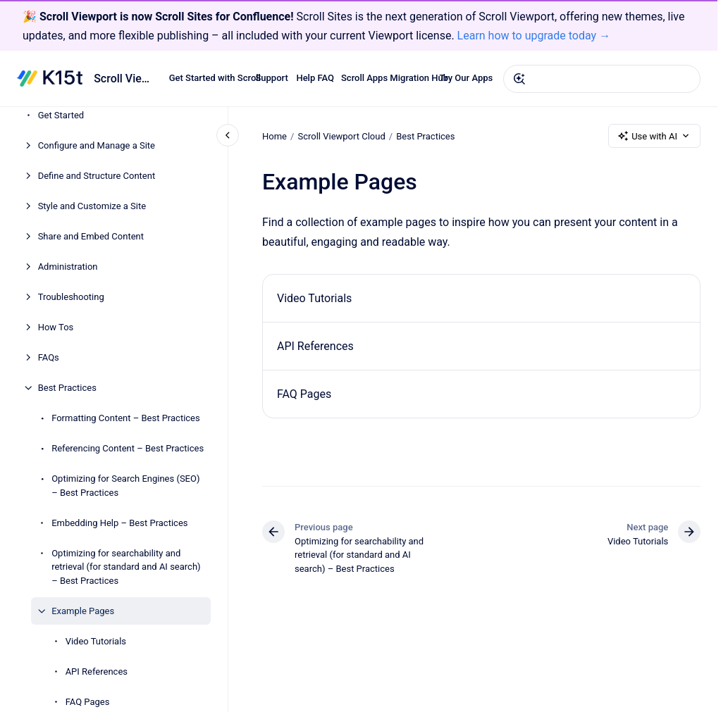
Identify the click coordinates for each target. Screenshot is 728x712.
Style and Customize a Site (92, 206)
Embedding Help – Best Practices (119, 523)
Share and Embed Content (91, 236)
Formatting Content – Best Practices (126, 418)
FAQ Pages (88, 702)
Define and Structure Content (97, 176)
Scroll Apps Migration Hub (395, 79)
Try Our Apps (467, 79)
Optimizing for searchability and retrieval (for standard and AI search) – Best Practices (126, 567)
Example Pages (83, 611)
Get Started (61, 115)
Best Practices (67, 388)
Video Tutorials (96, 641)
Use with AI (654, 136)
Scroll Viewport (123, 79)
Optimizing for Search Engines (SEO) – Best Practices (125, 486)
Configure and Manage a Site (97, 145)
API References (97, 672)
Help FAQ (315, 79)
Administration (68, 267)
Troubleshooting (71, 297)
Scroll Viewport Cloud (341, 136)
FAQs (49, 357)
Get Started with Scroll (215, 79)
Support (271, 79)
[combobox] (602, 79)
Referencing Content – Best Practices (128, 448)
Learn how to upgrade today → (534, 36)
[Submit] (519, 79)
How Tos (56, 327)
